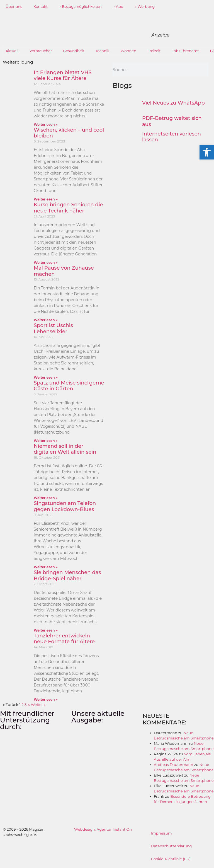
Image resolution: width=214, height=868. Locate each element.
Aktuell (12, 51)
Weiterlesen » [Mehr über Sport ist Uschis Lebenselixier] (46, 377)
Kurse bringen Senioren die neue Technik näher (68, 208)
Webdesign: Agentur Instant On (103, 829)
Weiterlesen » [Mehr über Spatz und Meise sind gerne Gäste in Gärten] (46, 441)
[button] (207, 152)
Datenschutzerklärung (172, 846)
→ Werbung (144, 6)
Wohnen (128, 51)
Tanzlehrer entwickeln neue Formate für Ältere (64, 639)
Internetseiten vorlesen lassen (172, 137)
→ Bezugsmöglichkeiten (80, 6)
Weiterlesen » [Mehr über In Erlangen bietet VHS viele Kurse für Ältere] (46, 124)
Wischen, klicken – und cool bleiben (69, 133)
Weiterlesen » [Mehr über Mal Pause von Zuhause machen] (46, 320)
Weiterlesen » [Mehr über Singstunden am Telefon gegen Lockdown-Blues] (46, 567)
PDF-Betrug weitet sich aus (172, 121)
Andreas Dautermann (173, 765)
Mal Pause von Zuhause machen (64, 271)
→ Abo (118, 6)
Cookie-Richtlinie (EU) (171, 859)
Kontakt (40, 6)
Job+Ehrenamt (185, 51)
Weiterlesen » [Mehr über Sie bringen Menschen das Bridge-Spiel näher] (46, 630)
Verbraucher (41, 51)
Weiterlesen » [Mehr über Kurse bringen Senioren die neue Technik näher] (46, 263)
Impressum (161, 833)
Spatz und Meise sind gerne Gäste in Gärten (69, 386)
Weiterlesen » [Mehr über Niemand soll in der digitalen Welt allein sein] (46, 498)
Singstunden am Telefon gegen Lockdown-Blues (65, 506)
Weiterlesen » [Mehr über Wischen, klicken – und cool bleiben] (46, 199)
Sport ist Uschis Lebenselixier (53, 328)
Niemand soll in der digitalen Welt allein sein (65, 449)
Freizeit (154, 51)
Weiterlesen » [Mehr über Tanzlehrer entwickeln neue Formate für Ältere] (46, 699)
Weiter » (38, 705)
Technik (102, 51)
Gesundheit (74, 51)
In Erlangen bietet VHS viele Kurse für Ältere (63, 76)
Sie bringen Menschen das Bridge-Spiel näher (67, 576)
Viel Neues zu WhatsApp (173, 103)
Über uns (14, 6)
